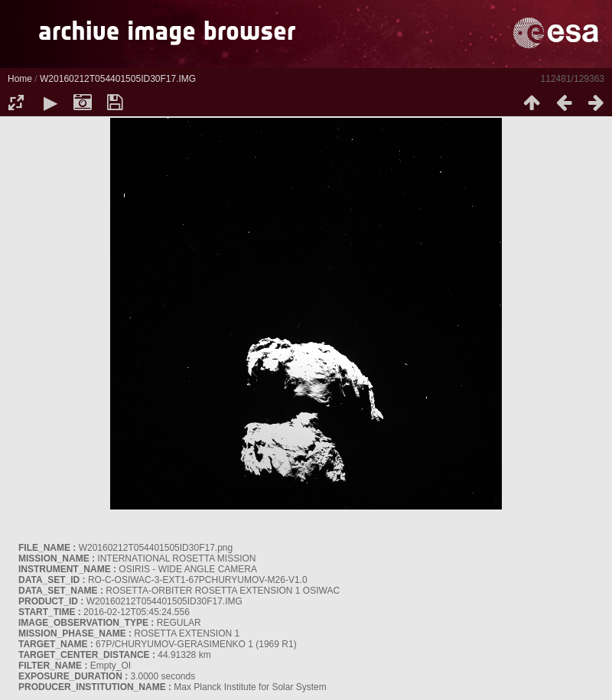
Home (20, 79)
